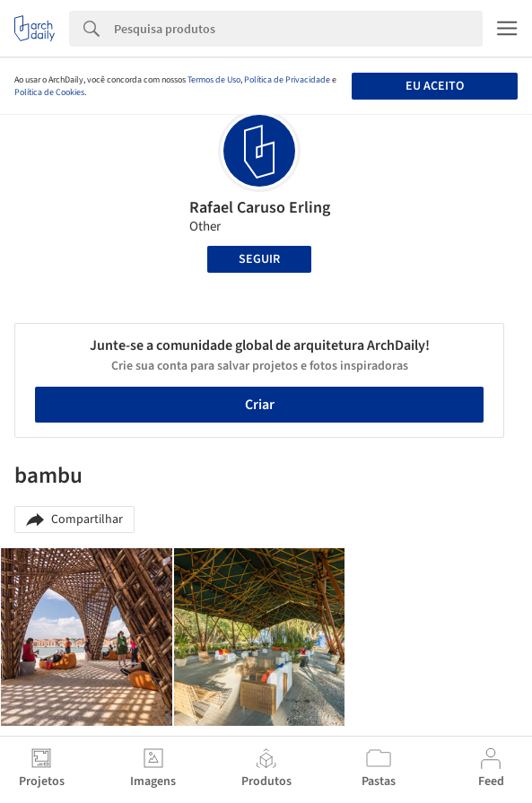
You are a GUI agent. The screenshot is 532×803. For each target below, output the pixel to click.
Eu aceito (435, 86)
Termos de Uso (214, 80)
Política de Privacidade (287, 80)
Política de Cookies (49, 92)
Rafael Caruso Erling (260, 208)
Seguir (259, 259)
